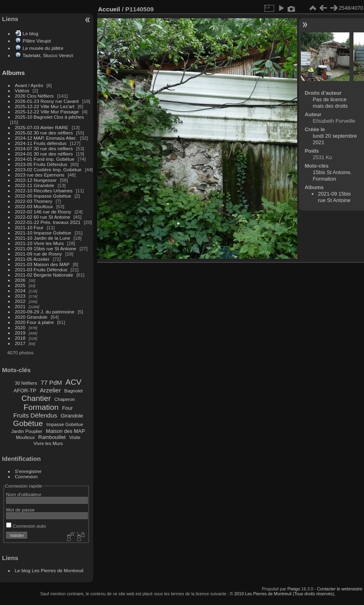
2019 (20, 333)
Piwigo (294, 589)
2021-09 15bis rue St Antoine (46, 248)
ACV (73, 382)
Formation (41, 407)
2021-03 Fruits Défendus (41, 269)
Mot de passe (20, 510)
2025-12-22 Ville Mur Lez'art (45, 106)
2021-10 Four (29, 227)
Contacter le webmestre (340, 589)
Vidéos (22, 91)
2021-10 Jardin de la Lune (43, 238)
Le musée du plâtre (43, 48)
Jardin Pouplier (27, 431)
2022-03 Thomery (34, 201)
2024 (20, 291)
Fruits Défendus (35, 415)
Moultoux (25, 437)
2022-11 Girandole (35, 185)
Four (67, 408)
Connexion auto (26, 526)
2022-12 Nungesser (36, 180)
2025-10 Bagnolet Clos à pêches (50, 117)
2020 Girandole (31, 317)
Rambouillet (52, 437)
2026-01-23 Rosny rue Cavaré (47, 101)
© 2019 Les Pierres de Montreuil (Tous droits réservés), (283, 594)
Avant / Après (29, 85)
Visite (75, 437)
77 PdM (51, 382)
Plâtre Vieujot (37, 41)
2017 (20, 343)
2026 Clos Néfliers (34, 96)
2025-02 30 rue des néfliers (44, 133)
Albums (13, 73)
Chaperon (65, 399)
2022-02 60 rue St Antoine (43, 217)
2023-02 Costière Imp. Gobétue (48, 169)
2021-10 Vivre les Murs (39, 243)
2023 (20, 296)
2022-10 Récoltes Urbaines (44, 191)
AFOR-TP (25, 391)
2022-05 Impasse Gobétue (43, 196)
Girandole (72, 416)
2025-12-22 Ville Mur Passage (47, 112)
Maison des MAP (65, 431)
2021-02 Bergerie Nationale (44, 275)
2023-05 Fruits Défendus (41, 164)
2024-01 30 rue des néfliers (45, 154)
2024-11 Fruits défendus (41, 143)
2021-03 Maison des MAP (42, 264)
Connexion (26, 476)
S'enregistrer (28, 471)
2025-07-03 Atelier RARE (42, 127)
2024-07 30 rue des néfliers (44, 148)
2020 (20, 327)
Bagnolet (73, 391)
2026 (20, 280)
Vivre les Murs (48, 443)
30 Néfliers (26, 383)
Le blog (31, 33)
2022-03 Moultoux (34, 206)
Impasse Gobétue (65, 424)
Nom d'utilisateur (24, 494)
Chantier (36, 398)
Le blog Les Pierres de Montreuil (49, 570)
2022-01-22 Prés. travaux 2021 (48, 222)
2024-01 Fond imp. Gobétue (45, 159)
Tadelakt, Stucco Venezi (48, 55)
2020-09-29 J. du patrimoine (45, 312)
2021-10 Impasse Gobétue (43, 233)
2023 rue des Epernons (40, 175)
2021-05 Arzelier (32, 259)
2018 (20, 338)
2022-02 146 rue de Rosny (43, 212)
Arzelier (50, 390)
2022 (20, 301)
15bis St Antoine (332, 172)
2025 (20, 285)
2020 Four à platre (34, 322)
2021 (20, 306)
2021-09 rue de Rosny (38, 254)
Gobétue (28, 423)
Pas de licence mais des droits (330, 103)
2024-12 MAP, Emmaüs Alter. (46, 138)
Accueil (109, 9)
